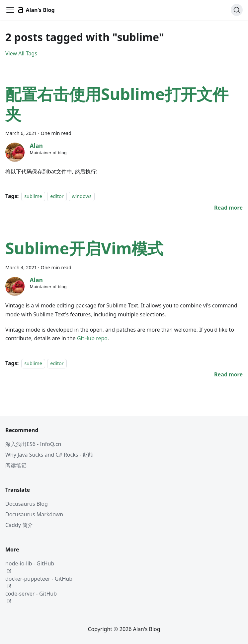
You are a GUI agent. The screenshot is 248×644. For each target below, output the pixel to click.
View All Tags (21, 53)
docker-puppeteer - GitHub (39, 582)
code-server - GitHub (31, 597)
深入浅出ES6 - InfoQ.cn (33, 444)
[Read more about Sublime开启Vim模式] (228, 374)
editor (57, 196)
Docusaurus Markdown (34, 514)
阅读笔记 (16, 465)
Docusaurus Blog (27, 504)
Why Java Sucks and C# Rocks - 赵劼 (49, 455)
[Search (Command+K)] (237, 10)
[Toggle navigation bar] (10, 10)
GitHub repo (92, 338)
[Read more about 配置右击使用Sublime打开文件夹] (228, 208)
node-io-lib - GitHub (30, 567)
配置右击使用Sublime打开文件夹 (117, 104)
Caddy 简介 (19, 525)
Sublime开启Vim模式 (84, 248)
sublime (33, 196)
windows (82, 196)
